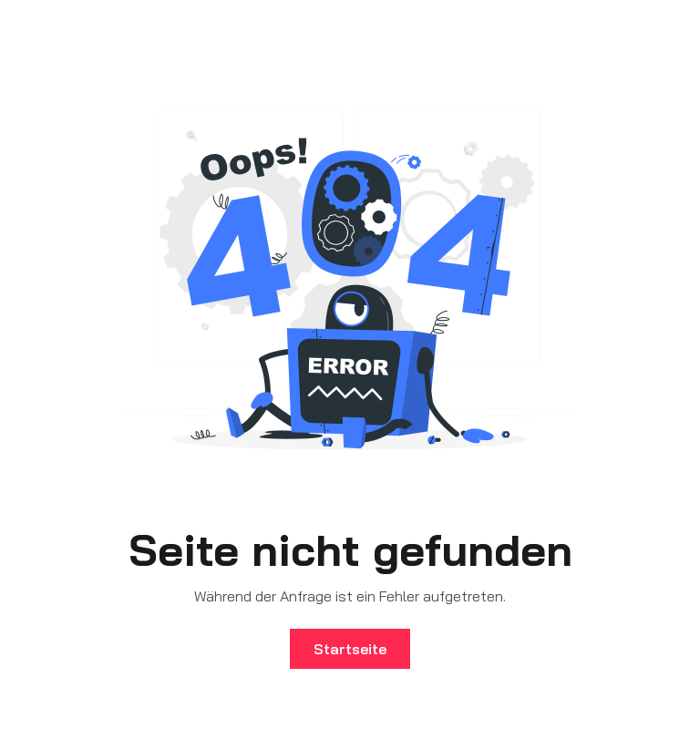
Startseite (350, 649)
